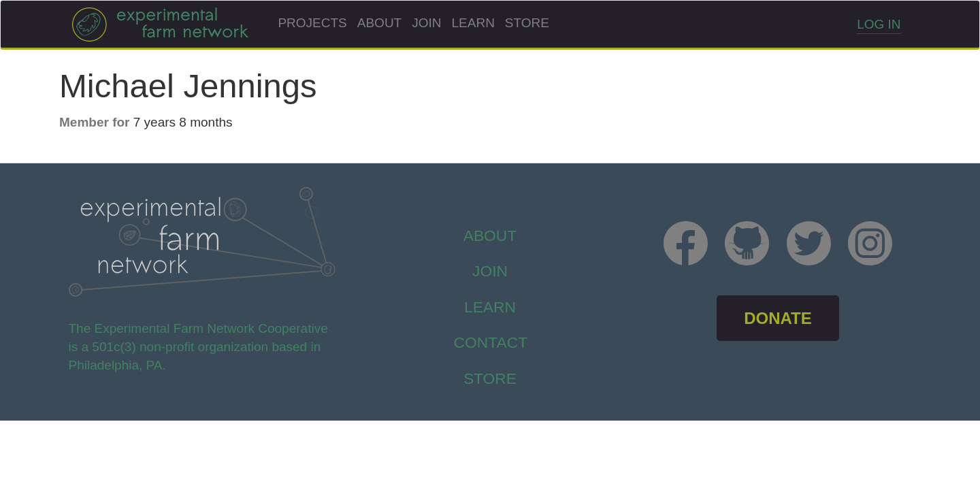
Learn (473, 23)
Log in (879, 24)
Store (527, 23)
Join (426, 23)
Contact (491, 342)
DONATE (778, 318)
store (490, 378)
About (379, 23)
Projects (312, 23)
